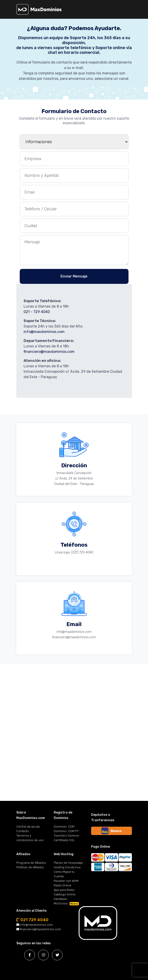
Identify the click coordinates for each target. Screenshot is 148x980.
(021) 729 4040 (82, 552)
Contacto (23, 831)
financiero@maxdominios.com (49, 352)
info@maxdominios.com (44, 332)
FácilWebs (61, 899)
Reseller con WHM (66, 881)
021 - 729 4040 (37, 312)
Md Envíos (66, 903)
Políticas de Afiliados (30, 867)
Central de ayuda (28, 827)
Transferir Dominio (66, 836)
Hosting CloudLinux (67, 867)
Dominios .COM (64, 827)
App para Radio (64, 890)
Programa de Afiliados (31, 863)
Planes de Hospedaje (68, 863)
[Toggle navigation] (141, 11)
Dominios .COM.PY (66, 831)
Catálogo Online (65, 894)
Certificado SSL (64, 840)
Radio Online (62, 885)
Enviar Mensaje (74, 276)
